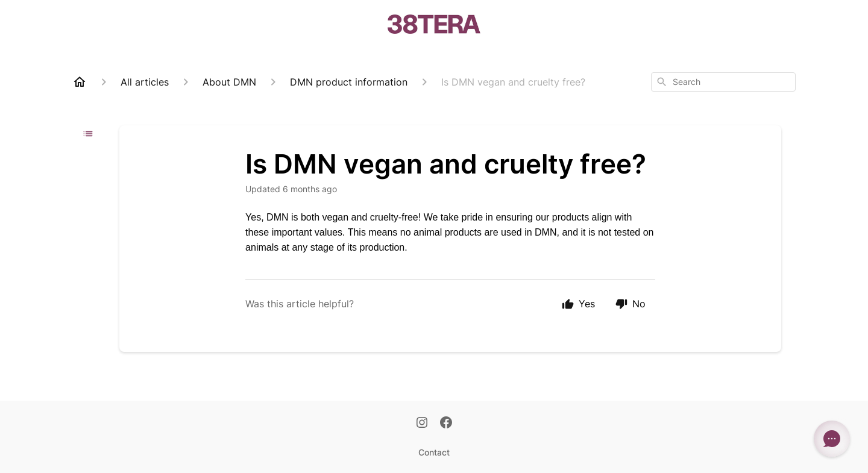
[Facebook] (446, 424)
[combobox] (723, 82)
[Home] (80, 82)
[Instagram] (422, 424)
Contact (434, 452)
